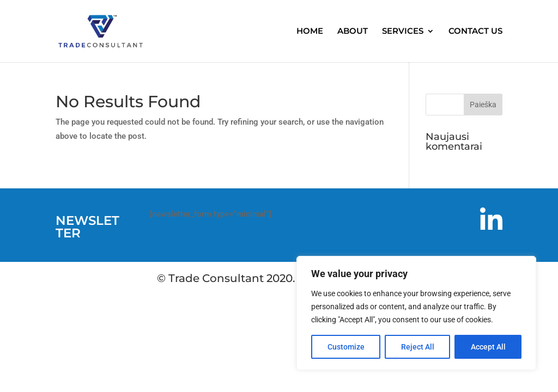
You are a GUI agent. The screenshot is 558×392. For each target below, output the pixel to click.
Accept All (488, 347)
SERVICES (403, 32)
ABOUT (353, 32)
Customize (346, 347)
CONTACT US (475, 32)
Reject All (418, 347)
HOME (310, 32)
